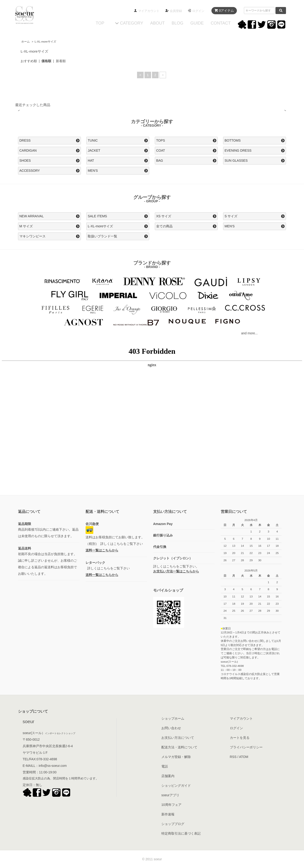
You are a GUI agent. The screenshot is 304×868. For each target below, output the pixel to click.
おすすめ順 (29, 61)
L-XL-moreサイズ (45, 42)
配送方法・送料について (179, 747)
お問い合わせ (171, 728)
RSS (233, 757)
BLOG (177, 23)
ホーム (25, 42)
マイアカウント (149, 11)
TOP (100, 23)
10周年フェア (171, 805)
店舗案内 (168, 776)
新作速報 (168, 814)
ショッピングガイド (176, 786)
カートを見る (240, 738)
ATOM (244, 757)
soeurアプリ (170, 795)
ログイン (198, 11)
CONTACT (221, 23)
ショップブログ (173, 824)
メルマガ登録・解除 (176, 757)
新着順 (61, 61)
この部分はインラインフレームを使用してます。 (152, 420)
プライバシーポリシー (246, 747)
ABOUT (157, 23)
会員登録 (176, 11)
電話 (165, 766)
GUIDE (197, 23)
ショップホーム (173, 718)
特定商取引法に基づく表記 (181, 833)
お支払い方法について (178, 738)
